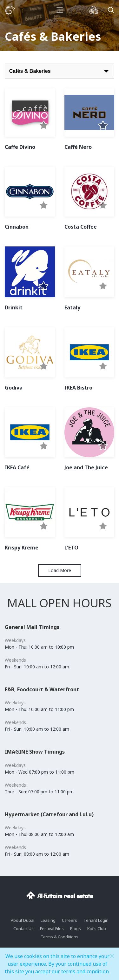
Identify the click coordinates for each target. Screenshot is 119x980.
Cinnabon (17, 227)
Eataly (72, 307)
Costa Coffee (81, 227)
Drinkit (14, 307)
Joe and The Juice (86, 467)
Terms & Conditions (60, 937)
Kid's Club (97, 928)
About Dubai (23, 920)
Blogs (76, 928)
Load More (60, 570)
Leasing (48, 920)
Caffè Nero (78, 147)
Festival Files (52, 928)
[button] (44, 126)
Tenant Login (96, 920)
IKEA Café (17, 467)
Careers (69, 920)
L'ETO (71, 548)
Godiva (14, 388)
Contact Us (23, 928)
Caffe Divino (20, 147)
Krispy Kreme (22, 548)
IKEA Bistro (78, 388)
